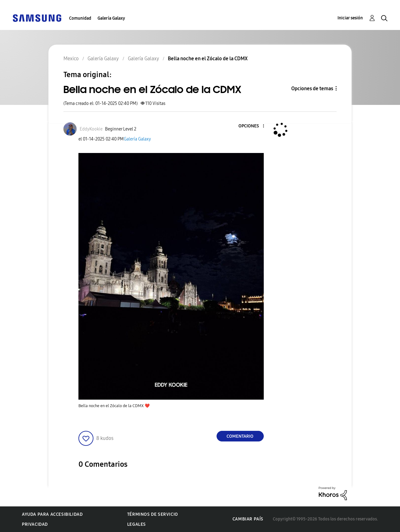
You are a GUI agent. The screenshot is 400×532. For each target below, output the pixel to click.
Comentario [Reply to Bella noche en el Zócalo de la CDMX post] (240, 436)
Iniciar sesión (350, 18)
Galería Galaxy (111, 18)
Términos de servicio (153, 514)
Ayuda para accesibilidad (52, 514)
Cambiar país (248, 519)
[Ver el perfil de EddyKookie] (91, 129)
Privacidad (35, 524)
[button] (253, 126)
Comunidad (80, 18)
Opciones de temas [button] (312, 89)
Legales (137, 524)
